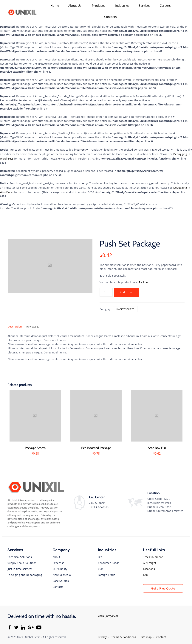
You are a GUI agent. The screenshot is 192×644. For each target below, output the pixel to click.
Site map (146, 636)
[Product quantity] (106, 291)
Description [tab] (15, 325)
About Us (75, 6)
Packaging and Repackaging (25, 573)
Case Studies (61, 579)
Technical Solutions (20, 555)
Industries (122, 6)
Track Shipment (153, 555)
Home (55, 6)
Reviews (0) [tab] (33, 325)
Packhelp (145, 281)
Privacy (102, 636)
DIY (100, 555)
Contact (161, 636)
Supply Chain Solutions (22, 561)
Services (145, 6)
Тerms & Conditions (124, 636)
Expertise (58, 561)
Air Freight (150, 561)
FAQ (146, 573)
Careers (165, 6)
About (56, 555)
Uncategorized (125, 308)
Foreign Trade (107, 573)
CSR (100, 567)
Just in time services (20, 567)
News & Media (62, 573)
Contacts (110, 17)
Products (98, 6)
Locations (149, 567)
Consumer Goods (109, 561)
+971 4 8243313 (99, 505)
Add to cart (127, 291)
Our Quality (60, 567)
